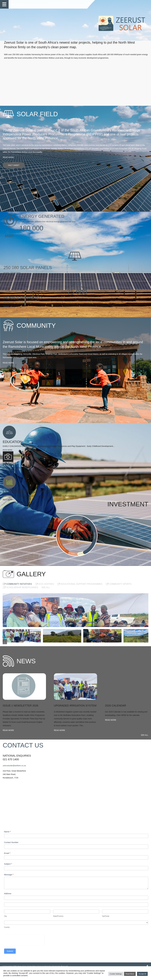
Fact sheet (20, 184)
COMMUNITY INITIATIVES (25, 588)
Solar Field (28, 4)
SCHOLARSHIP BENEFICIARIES (28, 591)
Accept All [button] (142, 975)
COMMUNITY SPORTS (126, 588)
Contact (80, 4)
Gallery (67, 4)
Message (86, 878)
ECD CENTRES (52, 588)
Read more (14, 176)
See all (52, 591)
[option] (60, 692)
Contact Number (88, 845)
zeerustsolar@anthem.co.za (20, 845)
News (56, 4)
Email (84, 856)
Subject (85, 867)
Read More (130, 975)
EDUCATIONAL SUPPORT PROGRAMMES (87, 588)
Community (44, 4)
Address (84, 897)
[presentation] (101, 943)
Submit (87, 954)
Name (84, 835)
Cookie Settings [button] (116, 975)
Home (15, 4)
